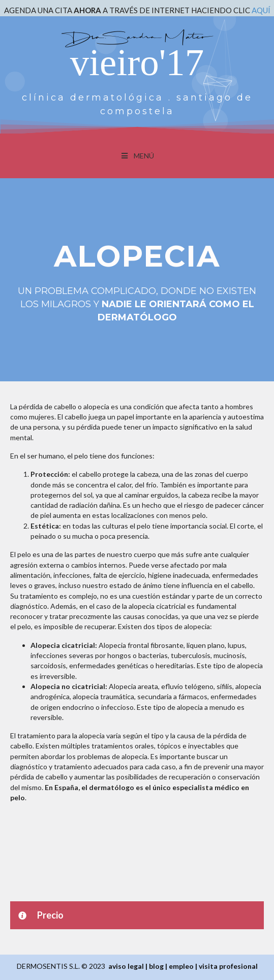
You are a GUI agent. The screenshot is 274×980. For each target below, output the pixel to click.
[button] (137, 915)
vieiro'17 (137, 62)
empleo (181, 966)
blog (156, 966)
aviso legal (126, 966)
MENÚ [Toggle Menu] (137, 156)
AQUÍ (261, 10)
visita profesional (228, 966)
